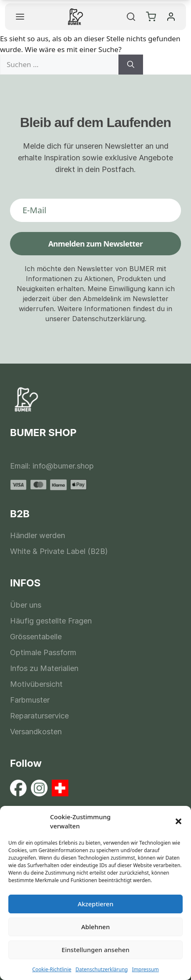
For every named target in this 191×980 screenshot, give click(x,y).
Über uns (26, 605)
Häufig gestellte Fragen (51, 621)
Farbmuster (30, 700)
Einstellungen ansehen (96, 950)
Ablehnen (96, 927)
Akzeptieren (95, 904)
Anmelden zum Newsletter (96, 244)
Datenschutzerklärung (102, 969)
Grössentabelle (36, 637)
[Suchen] (131, 65)
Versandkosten (36, 732)
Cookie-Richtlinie (52, 969)
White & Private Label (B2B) (59, 551)
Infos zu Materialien (44, 668)
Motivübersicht (36, 684)
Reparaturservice (39, 716)
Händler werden (38, 535)
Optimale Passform (43, 652)
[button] (178, 821)
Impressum (145, 969)
